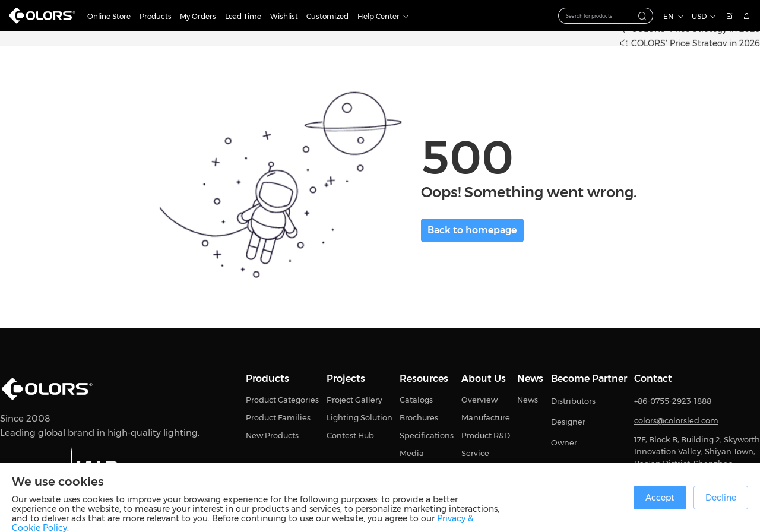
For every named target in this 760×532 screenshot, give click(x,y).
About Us (484, 379)
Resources (424, 379)
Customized (327, 16)
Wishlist (284, 16)
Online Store (109, 16)
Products (156, 16)
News (530, 379)
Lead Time (243, 16)
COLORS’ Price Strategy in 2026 (696, 44)
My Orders (198, 16)
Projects (346, 379)
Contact (653, 379)
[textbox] (599, 16)
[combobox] (606, 16)
